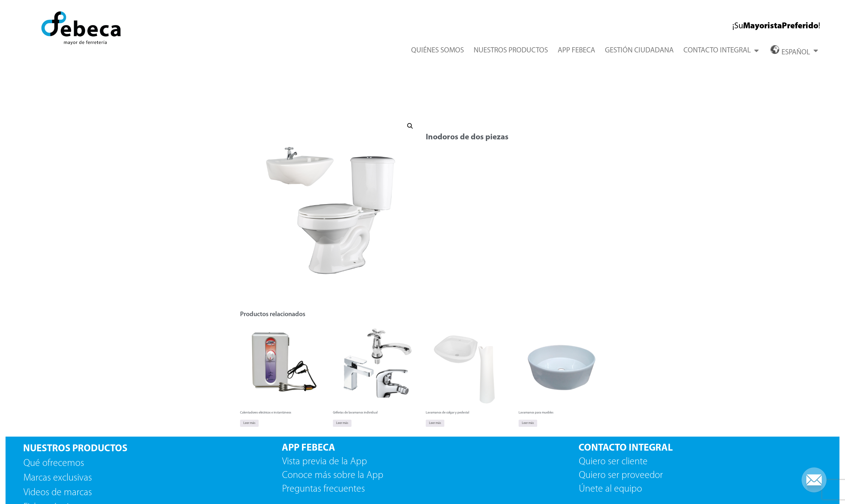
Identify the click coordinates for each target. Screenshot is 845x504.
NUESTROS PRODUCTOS (511, 51)
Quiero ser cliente (614, 462)
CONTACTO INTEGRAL (721, 51)
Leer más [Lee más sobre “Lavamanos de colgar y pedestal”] (435, 423)
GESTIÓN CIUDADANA (639, 51)
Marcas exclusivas (58, 478)
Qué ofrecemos (54, 463)
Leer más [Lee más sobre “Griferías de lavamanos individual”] (342, 423)
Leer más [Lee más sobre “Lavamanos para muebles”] (528, 423)
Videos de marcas (58, 493)
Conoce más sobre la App (333, 476)
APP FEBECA (576, 51)
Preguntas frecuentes (323, 489)
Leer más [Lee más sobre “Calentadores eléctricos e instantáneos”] (249, 423)
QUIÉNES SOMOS (437, 51)
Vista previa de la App (325, 462)
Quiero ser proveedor (622, 476)
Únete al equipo (612, 489)
